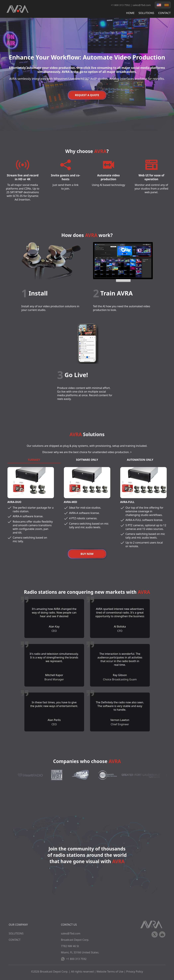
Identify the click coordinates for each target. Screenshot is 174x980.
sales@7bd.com (142, 5)
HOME (130, 13)
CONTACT (164, 13)
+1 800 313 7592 (74, 959)
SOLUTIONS (146, 13)
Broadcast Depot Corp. (54, 972)
